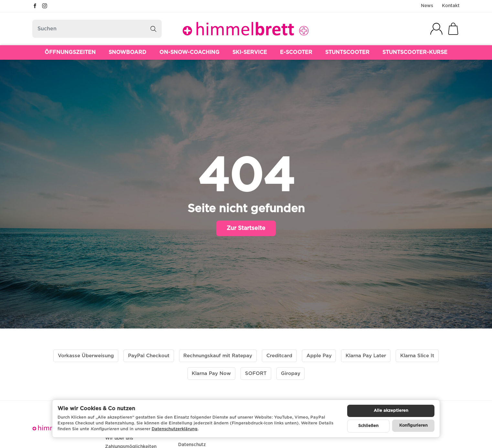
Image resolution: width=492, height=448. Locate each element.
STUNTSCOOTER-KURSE (415, 52)
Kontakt (451, 6)
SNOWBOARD (128, 52)
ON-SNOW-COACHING (189, 52)
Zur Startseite (246, 228)
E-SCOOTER (296, 52)
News (427, 6)
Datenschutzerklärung (175, 429)
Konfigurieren (413, 426)
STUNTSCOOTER (347, 52)
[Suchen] (97, 29)
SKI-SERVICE (250, 52)
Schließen (368, 426)
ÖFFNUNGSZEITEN (70, 52)
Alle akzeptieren (391, 411)
